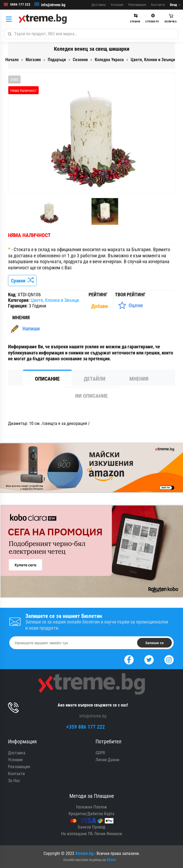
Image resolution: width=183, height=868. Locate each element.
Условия (117, 5)
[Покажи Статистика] (100, 306)
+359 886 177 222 (85, 727)
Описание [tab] (47, 379)
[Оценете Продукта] (130, 305)
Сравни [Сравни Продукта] (22, 281)
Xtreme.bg (84, 853)
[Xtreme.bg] (43, 19)
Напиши (31, 329)
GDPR (100, 753)
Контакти (158, 5)
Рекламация (137, 5)
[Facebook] (129, 659)
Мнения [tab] (139, 379)
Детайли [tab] (95, 379)
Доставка (99, 5)
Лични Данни (107, 760)
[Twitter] (149, 659)
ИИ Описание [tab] (91, 396)
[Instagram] (169, 659)
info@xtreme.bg (53, 5)
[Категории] (10, 19)
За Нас (14, 781)
